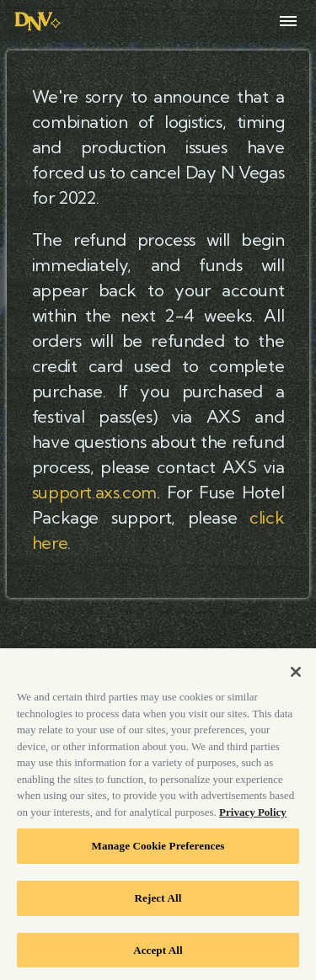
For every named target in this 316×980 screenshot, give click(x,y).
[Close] (296, 676)
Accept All (158, 954)
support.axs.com (94, 492)
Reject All (158, 902)
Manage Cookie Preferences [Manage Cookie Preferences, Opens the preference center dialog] (158, 851)
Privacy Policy (253, 816)
